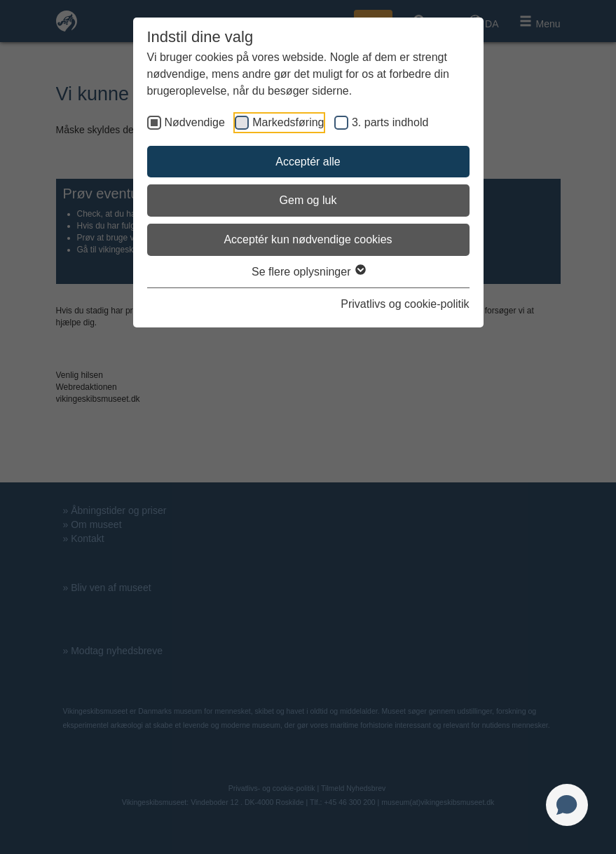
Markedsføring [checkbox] (288, 122)
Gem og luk (308, 200)
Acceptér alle (308, 162)
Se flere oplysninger (308, 272)
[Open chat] (567, 805)
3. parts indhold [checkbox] (390, 122)
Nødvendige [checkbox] (195, 122)
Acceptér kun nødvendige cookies (308, 239)
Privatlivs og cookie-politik (405, 304)
